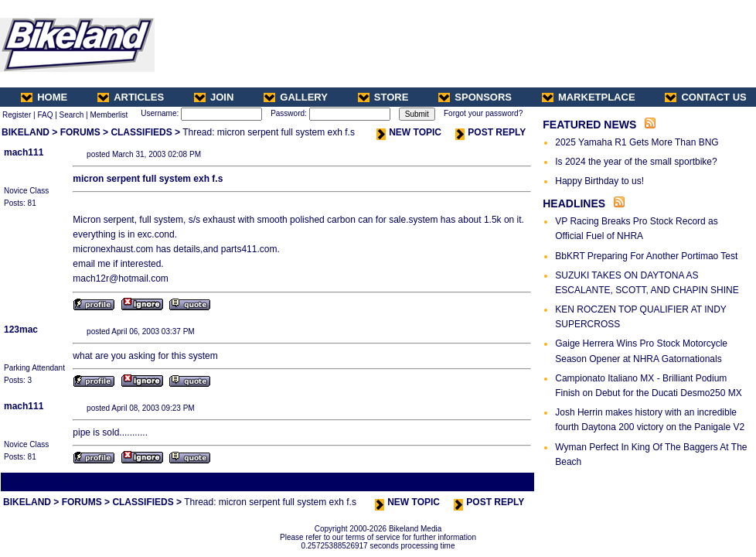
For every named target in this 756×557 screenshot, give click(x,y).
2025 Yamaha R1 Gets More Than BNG (637, 142)
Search (72, 115)
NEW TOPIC (409, 132)
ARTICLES (131, 97)
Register (17, 115)
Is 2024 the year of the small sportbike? (636, 162)
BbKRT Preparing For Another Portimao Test (646, 256)
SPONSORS (475, 97)
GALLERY (296, 97)
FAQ (45, 115)
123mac (21, 330)
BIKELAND (26, 132)
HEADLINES (574, 203)
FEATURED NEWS (589, 125)
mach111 (24, 152)
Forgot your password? (483, 113)
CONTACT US (705, 97)
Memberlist (109, 115)
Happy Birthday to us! (599, 181)
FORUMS (80, 132)
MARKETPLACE (589, 97)
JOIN (214, 97)
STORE (383, 97)
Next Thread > (506, 482)
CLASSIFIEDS (141, 132)
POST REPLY (490, 132)
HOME (44, 97)
